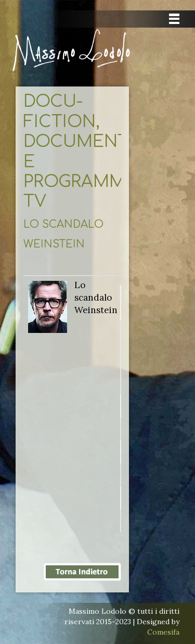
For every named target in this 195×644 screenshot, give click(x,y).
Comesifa (163, 632)
